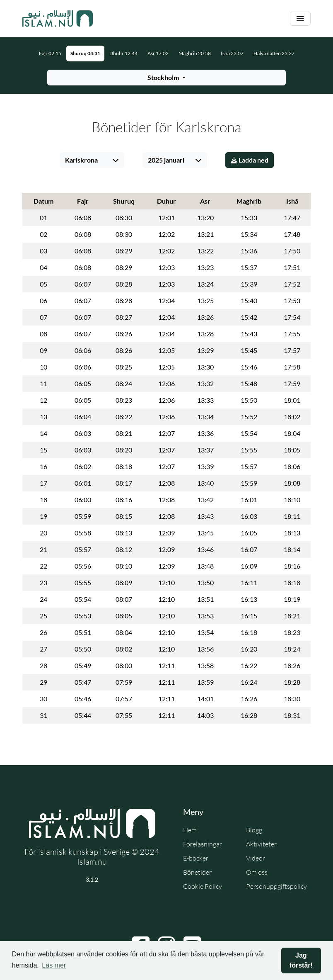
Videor (256, 858)
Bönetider (197, 872)
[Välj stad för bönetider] (166, 78)
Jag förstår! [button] (301, 960)
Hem (190, 830)
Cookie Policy (203, 886)
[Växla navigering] (300, 19)
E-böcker (196, 858)
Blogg (254, 830)
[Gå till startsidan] (58, 19)
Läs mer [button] (54, 965)
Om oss (257, 872)
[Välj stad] (92, 160)
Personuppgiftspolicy (276, 886)
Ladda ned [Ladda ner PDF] (250, 160)
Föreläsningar (203, 844)
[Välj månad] (175, 160)
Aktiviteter (261, 844)
